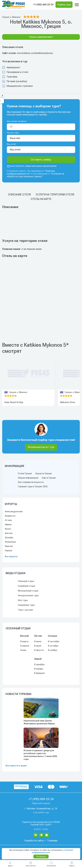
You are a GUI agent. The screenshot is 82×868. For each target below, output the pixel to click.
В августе (39, 650)
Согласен (41, 857)
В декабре (39, 664)
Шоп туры (23, 600)
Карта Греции (49, 478)
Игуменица (10, 542)
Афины (8, 525)
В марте (24, 641)
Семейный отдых (26, 586)
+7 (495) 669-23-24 (43, 5)
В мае (23, 650)
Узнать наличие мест (41, 37)
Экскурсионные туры (28, 595)
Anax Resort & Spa (14, 402)
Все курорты (11, 556)
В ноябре (53, 650)
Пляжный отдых (26, 581)
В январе (39, 669)
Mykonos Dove (68, 402)
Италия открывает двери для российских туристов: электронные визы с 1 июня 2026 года (40, 755)
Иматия (9, 546)
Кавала (8, 551)
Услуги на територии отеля (55, 195)
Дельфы (9, 538)
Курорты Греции (43, 473)
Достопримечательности (31, 482)
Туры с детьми (25, 610)
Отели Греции (25, 473)
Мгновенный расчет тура (41, 447)
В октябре (53, 646)
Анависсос (10, 516)
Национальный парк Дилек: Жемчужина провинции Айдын (39, 722)
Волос (8, 529)
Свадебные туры (26, 605)
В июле (38, 646)
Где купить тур (41, 812)
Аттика (8, 520)
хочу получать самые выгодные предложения (32, 166)
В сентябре (54, 641)
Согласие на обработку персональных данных (35, 175)
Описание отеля (19, 195)
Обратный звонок (41, 803)
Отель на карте (41, 199)
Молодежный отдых (28, 591)
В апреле (25, 646)
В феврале (39, 673)
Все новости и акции (16, 766)
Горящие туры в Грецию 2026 (33, 486)
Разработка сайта (34, 841)
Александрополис (14, 511)
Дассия (9, 533)
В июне (38, 641)
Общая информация (28, 478)
